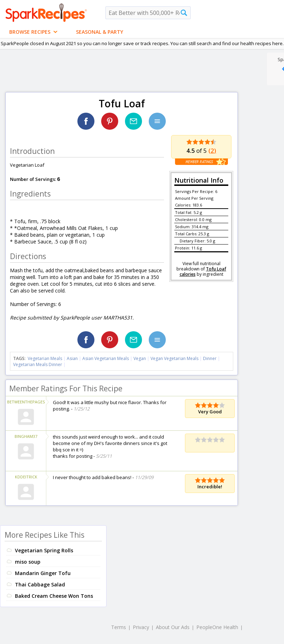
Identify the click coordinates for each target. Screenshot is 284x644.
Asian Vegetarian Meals (106, 358)
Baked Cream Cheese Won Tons (54, 596)
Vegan (140, 358)
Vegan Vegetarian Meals (174, 358)
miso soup (28, 562)
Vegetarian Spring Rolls (44, 550)
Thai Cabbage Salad (40, 584)
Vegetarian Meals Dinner (38, 364)
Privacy (141, 627)
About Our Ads (173, 627)
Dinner (210, 358)
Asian (72, 358)
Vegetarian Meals (45, 358)
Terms (119, 627)
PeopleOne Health (217, 627)
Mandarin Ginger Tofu (43, 573)
